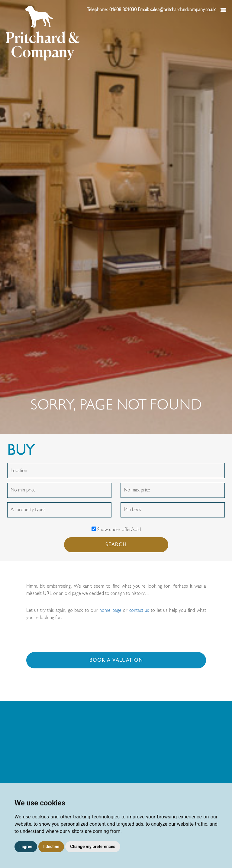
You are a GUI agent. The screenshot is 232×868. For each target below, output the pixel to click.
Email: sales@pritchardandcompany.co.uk (177, 10)
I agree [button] (26, 847)
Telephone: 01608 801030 (112, 10)
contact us (139, 610)
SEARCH (116, 545)
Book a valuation (116, 660)
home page (110, 610)
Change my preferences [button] (93, 847)
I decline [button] (51, 847)
